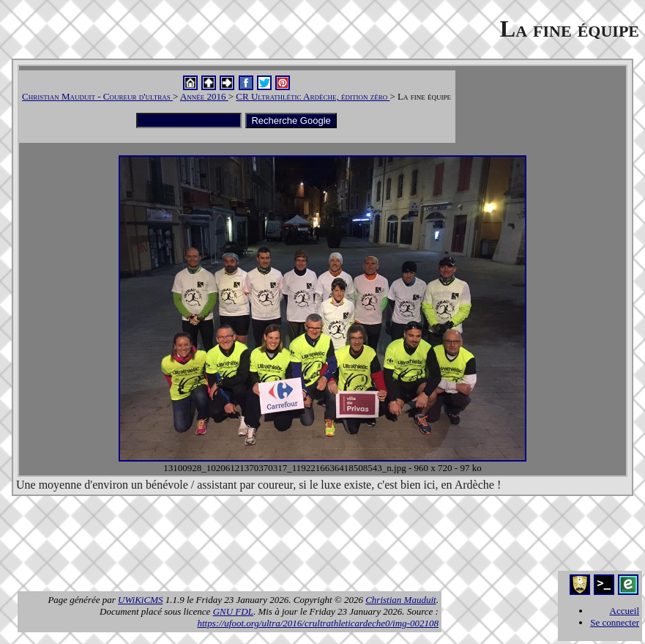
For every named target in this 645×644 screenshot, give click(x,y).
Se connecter (615, 622)
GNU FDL (233, 611)
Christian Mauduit (400, 600)
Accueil (625, 611)
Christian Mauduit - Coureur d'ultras (97, 96)
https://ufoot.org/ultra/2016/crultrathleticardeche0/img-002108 (317, 623)
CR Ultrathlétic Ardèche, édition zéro (313, 96)
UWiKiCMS (140, 600)
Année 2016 (204, 96)
